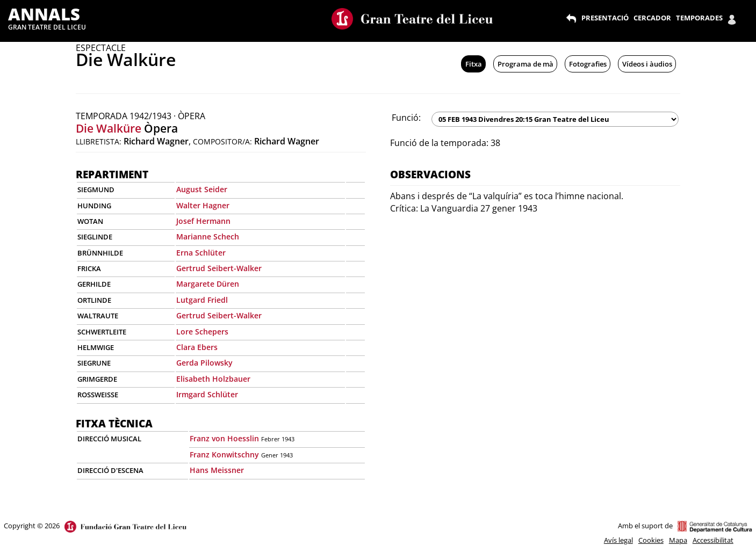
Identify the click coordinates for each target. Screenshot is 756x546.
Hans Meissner (217, 470)
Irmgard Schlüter (207, 394)
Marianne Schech (208, 236)
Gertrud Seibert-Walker (219, 268)
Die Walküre (109, 128)
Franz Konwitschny (224, 454)
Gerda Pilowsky (204, 363)
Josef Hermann (203, 221)
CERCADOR (652, 18)
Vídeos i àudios (647, 64)
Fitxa (474, 64)
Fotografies (588, 64)
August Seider (202, 189)
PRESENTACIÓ (605, 18)
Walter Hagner (203, 205)
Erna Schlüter (201, 253)
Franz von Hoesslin (224, 438)
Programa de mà (525, 64)
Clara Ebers (197, 347)
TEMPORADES (699, 18)
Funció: (406, 118)
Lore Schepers (202, 332)
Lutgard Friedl (202, 300)
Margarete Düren (208, 284)
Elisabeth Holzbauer (213, 379)
